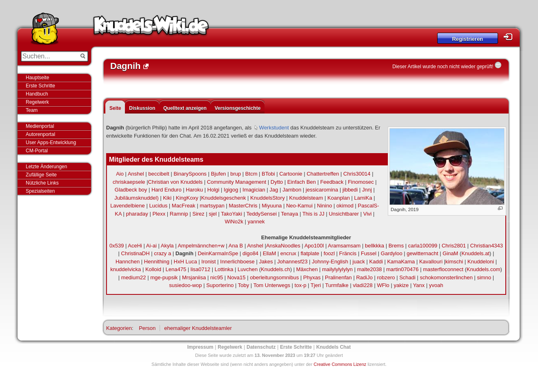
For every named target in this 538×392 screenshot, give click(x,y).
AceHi (135, 246)
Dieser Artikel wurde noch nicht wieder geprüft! (443, 67)
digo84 (250, 253)
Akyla (167, 246)
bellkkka (375, 246)
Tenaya (289, 214)
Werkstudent (274, 128)
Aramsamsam (344, 246)
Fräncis (348, 253)
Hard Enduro (167, 190)
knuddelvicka (126, 269)
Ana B (236, 246)
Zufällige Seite (41, 175)
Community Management (237, 182)
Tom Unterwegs (272, 285)
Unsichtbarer (344, 214)
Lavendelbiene (128, 206)
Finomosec (361, 182)
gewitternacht (422, 253)
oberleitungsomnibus (274, 277)
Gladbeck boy (131, 190)
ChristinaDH (136, 253)
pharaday (137, 214)
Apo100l (314, 246)
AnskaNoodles (283, 246)
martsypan (212, 206)
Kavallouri (431, 262)
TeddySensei (262, 214)
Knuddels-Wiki (151, 28)
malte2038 (370, 269)
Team (32, 110)
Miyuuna (272, 206)
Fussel (369, 253)
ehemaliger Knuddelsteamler (198, 328)
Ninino (325, 206)
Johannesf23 (292, 262)
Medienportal (40, 126)
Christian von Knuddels (176, 182)
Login (510, 37)
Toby (243, 285)
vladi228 (362, 285)
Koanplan (339, 198)
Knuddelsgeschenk (224, 198)
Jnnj (367, 190)
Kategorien (119, 328)
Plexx (159, 214)
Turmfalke (337, 285)
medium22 (134, 277)
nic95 (217, 277)
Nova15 (237, 277)
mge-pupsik (164, 277)
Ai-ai (151, 246)
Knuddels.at (475, 253)
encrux (288, 253)
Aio (120, 174)
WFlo (383, 285)
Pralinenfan (338, 277)
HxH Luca (186, 262)
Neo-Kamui (299, 206)
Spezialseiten (40, 191)
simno (484, 277)
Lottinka (224, 269)
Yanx (419, 285)
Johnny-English (330, 262)
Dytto (277, 182)
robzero (386, 277)
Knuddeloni (481, 262)
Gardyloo (392, 253)
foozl (329, 253)
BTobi (268, 174)
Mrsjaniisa (194, 277)
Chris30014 (357, 174)
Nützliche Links (42, 183)
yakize (401, 285)
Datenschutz (261, 347)
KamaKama (401, 262)
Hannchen (128, 262)
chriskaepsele (129, 182)
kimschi (454, 262)
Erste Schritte (40, 86)
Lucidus (158, 206)
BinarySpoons (190, 174)
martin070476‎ (402, 269)
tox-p (301, 285)
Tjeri (316, 285)
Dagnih (185, 253)
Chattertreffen (323, 174)
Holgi (213, 190)
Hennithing (157, 262)
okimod (345, 206)
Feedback (332, 182)
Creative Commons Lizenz (340, 364)
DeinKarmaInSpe (218, 253)
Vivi (368, 214)
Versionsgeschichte (238, 108)
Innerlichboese (237, 262)
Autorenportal (40, 134)
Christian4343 (487, 246)
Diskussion (142, 108)
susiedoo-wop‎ (185, 285)
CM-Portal (37, 151)
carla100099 (423, 246)
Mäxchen (307, 269)
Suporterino (220, 285)
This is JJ (313, 214)
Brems (396, 246)
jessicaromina (322, 190)
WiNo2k (234, 222)
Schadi (407, 277)
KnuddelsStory (268, 198)
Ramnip (179, 214)
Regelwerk (37, 102)
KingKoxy (187, 198)
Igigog (231, 190)
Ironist (208, 262)
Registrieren (467, 39)
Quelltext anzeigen (185, 108)
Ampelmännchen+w (201, 246)
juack (359, 262)
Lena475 (176, 269)
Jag (274, 190)
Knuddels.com (483, 269)
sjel (213, 214)
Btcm (251, 174)
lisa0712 (200, 269)
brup (236, 174)
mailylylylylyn (337, 269)
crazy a (162, 253)
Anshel (136, 174)
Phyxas (312, 277)
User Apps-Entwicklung (51, 143)
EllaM (270, 253)
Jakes (266, 262)
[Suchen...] (49, 56)
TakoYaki (231, 214)
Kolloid (153, 269)
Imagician (254, 190)
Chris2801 (454, 246)
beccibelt (159, 174)
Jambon (292, 190)
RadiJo (364, 277)
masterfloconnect (443, 269)
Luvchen (248, 269)
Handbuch (37, 94)
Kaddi (376, 262)
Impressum (200, 347)
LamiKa (363, 198)
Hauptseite (37, 78)
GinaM (450, 253)
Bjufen (219, 174)
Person (147, 328)
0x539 (117, 246)
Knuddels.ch (276, 269)
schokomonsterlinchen (446, 277)
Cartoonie (291, 174)
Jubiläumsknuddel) (136, 198)
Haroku (194, 190)
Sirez (198, 214)
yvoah (436, 285)
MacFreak (184, 206)
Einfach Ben (302, 182)
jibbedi (350, 190)
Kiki (167, 198)
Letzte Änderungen (46, 167)
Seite (115, 108)
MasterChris (243, 206)
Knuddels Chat (334, 347)
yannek (256, 222)
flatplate (310, 253)
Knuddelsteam (306, 198)
